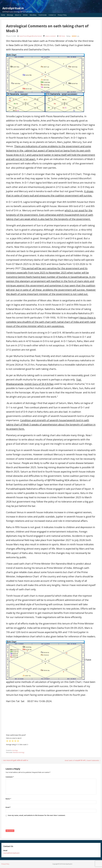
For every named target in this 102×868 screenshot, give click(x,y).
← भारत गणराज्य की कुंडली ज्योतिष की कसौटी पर (15, 760)
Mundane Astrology (19, 752)
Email (8, 807)
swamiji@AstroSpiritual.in (11, 853)
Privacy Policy (62, 15)
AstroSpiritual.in (13, 8)
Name (8, 799)
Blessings (10, 15)
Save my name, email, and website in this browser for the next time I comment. (37, 815)
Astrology (15, 750)
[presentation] (21, 823)
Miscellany (33, 15)
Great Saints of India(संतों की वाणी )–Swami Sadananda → (83, 760)
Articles (25, 15)
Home (3, 15)
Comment (10, 777)
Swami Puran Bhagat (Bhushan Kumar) (30, 36)
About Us (18, 15)
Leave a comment (51, 36)
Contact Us (52, 15)
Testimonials (42, 15)
